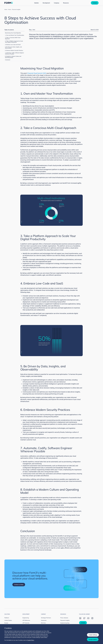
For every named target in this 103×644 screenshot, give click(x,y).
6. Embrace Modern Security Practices (14, 50)
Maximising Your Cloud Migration (13, 33)
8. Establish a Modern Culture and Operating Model (13, 57)
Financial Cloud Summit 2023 (37, 73)
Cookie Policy (31, 640)
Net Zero (43, 623)
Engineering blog (65, 623)
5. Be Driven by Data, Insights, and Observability (13, 48)
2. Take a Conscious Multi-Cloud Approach (13, 38)
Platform (7, 618)
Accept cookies (93, 639)
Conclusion (8, 60)
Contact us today (19, 585)
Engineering (26, 618)
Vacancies (44, 620)
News (10, 10)
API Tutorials (26, 623)
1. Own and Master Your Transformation (15, 35)
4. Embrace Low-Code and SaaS (13, 45)
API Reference (26, 620)
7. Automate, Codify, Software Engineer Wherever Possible (14, 53)
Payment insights (16, 10)
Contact (95, 3)
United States (8, 620)
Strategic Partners (46, 618)
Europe (6, 623)
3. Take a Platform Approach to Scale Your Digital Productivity (14, 42)
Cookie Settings (93, 635)
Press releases (64, 618)
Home (6, 10)
